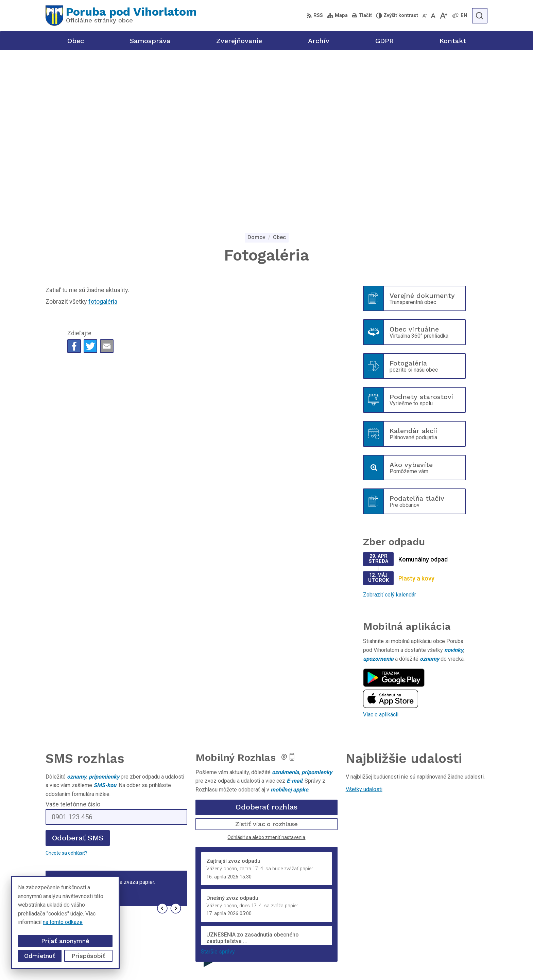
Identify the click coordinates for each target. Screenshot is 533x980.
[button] (162, 742)
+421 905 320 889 (426, 923)
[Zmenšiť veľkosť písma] (425, 16)
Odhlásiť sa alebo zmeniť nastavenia (266, 671)
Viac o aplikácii (381, 548)
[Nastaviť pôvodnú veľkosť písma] (433, 16)
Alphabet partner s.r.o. (262, 962)
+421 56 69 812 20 (427, 916)
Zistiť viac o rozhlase (267, 658)
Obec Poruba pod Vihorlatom (367, 962)
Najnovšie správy (86, 744)
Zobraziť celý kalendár (390, 429)
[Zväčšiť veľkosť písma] (443, 16)
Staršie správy (218, 786)
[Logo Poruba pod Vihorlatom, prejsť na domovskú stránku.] (121, 16)
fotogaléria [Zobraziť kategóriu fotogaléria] (103, 135)
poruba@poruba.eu (427, 931)
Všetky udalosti (364, 623)
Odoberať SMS (78, 672)
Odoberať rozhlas (266, 641)
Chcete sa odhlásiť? (66, 687)
